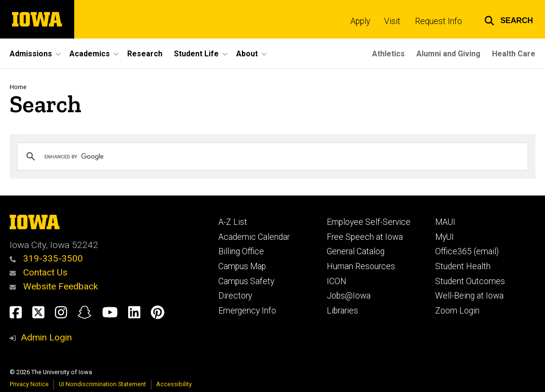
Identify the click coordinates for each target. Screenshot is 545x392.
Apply (360, 21)
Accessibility (174, 384)
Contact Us (39, 272)
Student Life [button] (196, 54)
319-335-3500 (46, 258)
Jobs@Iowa (349, 296)
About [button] (247, 54)
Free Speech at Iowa (365, 237)
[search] (271, 157)
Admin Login (46, 337)
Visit (392, 21)
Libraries (342, 311)
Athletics (388, 54)
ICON (337, 281)
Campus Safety (246, 281)
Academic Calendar (254, 237)
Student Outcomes (470, 281)
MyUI (445, 237)
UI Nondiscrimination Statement (102, 384)
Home (18, 87)
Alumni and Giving (448, 54)
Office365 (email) (467, 251)
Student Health (463, 266)
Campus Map (242, 266)
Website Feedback (54, 286)
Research (145, 54)
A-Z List (233, 222)
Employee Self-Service (369, 222)
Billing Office (241, 251)
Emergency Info (247, 311)
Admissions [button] (31, 54)
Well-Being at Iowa (469, 296)
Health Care (514, 54)
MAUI (445, 222)
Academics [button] (90, 54)
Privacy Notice (29, 384)
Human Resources (361, 266)
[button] (509, 19)
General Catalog (356, 251)
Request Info (439, 21)
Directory (235, 296)
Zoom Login (457, 311)
